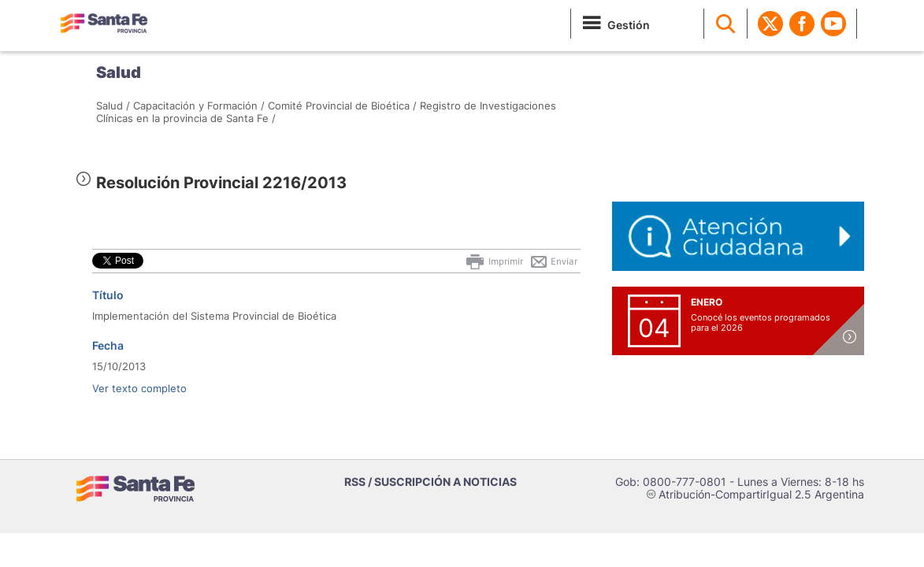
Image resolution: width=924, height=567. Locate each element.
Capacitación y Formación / (199, 106)
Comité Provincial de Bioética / (342, 106)
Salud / (113, 106)
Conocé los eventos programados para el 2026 (761, 322)
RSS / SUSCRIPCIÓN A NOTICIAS (430, 482)
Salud (119, 72)
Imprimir (494, 261)
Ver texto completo (139, 388)
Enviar (553, 261)
